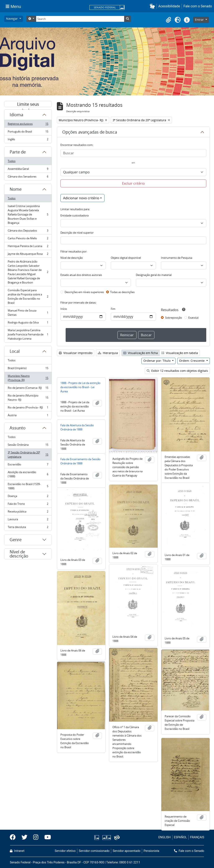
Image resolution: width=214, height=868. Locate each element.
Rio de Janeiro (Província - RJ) (28, 408)
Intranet (17, 851)
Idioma (16, 115)
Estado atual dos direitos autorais (81, 275)
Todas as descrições (122, 292)
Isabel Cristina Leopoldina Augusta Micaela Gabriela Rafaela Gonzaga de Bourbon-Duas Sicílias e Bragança (28, 214)
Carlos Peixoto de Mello (28, 239)
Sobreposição (174, 318)
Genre (16, 540)
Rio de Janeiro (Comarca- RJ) (28, 389)
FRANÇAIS (197, 837)
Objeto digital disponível (126, 258)
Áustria (28, 416)
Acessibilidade (169, 6)
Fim (113, 309)
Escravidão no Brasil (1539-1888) (28, 486)
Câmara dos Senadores (28, 177)
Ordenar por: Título (157, 361)
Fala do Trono (28, 505)
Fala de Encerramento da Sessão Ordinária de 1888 (80, 461)
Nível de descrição (19, 554)
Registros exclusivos (28, 125)
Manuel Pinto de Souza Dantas (28, 313)
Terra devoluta (28, 528)
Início (64, 309)
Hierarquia (108, 353)
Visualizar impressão (76, 353)
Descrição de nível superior (77, 233)
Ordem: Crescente (192, 361)
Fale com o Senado (198, 6)
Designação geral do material (154, 275)
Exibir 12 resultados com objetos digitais (177, 371)
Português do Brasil (28, 132)
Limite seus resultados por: (28, 104)
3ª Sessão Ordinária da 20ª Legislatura (28, 455)
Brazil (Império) (28, 369)
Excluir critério (133, 183)
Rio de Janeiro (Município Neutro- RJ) (28, 398)
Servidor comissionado (94, 851)
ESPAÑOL (180, 837)
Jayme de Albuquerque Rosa (28, 255)
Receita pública (28, 512)
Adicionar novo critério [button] (81, 198)
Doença (28, 497)
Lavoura (28, 520)
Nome (16, 189)
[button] (153, 6)
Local (15, 351)
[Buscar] (133, 153)
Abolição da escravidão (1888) (28, 474)
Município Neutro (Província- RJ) (28, 378)
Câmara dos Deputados (28, 231)
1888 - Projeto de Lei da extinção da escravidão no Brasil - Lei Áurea (80, 387)
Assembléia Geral (28, 170)
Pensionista (151, 851)
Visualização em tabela (180, 353)
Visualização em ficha (141, 353)
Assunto (18, 428)
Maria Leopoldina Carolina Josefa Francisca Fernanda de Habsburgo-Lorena (28, 334)
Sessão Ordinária (28, 446)
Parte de (18, 152)
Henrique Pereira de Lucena (28, 247)
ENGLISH (165, 837)
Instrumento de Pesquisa (177, 258)
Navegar (12, 19)
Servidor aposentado (126, 851)
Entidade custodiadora (75, 215)
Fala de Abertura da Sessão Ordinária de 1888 (77, 427)
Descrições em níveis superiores (84, 292)
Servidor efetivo (65, 851)
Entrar (200, 20)
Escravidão (28, 465)
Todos (12, 161)
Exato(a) (193, 318)
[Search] (80, 19)
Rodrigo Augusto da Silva (28, 323)
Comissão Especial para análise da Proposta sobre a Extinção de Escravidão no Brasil (28, 296)
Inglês (28, 140)
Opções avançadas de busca (90, 132)
